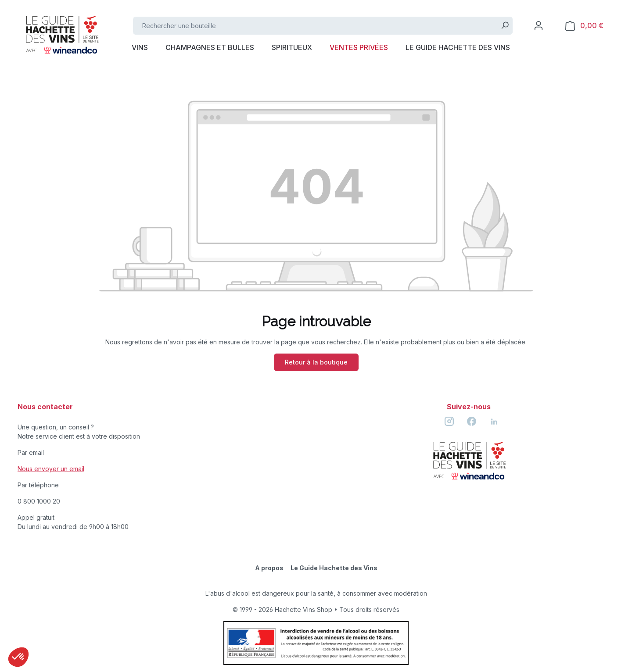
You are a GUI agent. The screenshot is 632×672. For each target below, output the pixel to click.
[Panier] (584, 26)
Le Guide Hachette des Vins (334, 568)
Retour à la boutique (316, 362)
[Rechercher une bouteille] (315, 26)
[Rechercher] (505, 26)
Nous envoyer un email (51, 469)
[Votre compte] (539, 25)
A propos (269, 568)
